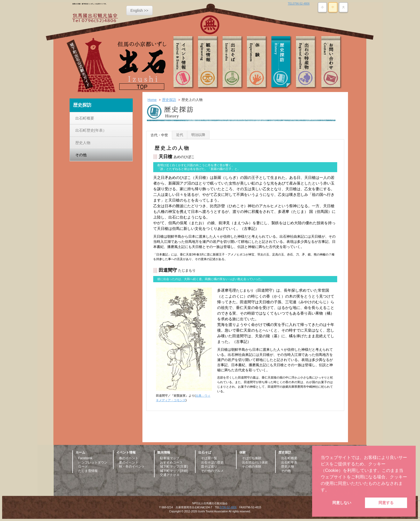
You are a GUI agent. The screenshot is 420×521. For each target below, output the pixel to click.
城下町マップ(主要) (174, 466)
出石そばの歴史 (212, 462)
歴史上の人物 (192, 100)
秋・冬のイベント (132, 466)
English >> (139, 11)
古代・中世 (159, 135)
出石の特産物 (306, 62)
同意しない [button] (342, 503)
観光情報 (209, 62)
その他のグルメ (212, 471)
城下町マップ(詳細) (174, 471)
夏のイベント (129, 462)
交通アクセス (170, 475)
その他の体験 (252, 466)
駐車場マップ (170, 458)
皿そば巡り (209, 466)
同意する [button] (386, 503)
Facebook (85, 458)
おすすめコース (171, 462)
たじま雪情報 (88, 471)
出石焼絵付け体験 (255, 462)
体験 (258, 62)
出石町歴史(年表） (91, 130)
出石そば (233, 62)
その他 (81, 155)
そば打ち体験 (252, 458)
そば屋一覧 (209, 458)
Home (152, 100)
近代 (180, 135)
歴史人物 (83, 143)
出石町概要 (85, 118)
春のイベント (129, 458)
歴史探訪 (282, 62)
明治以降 (198, 135)
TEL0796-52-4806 (299, 4)
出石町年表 (289, 462)
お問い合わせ (330, 62)
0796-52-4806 (228, 507)
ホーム (80, 452)
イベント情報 (185, 62)
